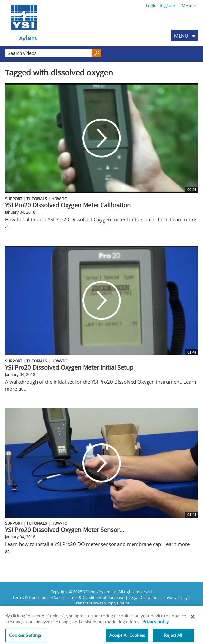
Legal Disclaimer (144, 597)
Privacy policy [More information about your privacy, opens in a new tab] (156, 624)
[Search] (97, 53)
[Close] (193, 619)
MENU (181, 36)
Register (167, 6)
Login (151, 6)
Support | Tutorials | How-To (36, 199)
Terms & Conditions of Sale (37, 597)
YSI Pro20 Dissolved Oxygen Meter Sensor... (65, 530)
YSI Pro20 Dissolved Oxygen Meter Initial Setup (69, 367)
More (187, 6)
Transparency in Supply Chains (102, 603)
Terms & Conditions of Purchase (95, 597)
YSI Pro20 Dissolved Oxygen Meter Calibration (68, 205)
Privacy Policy (175, 597)
